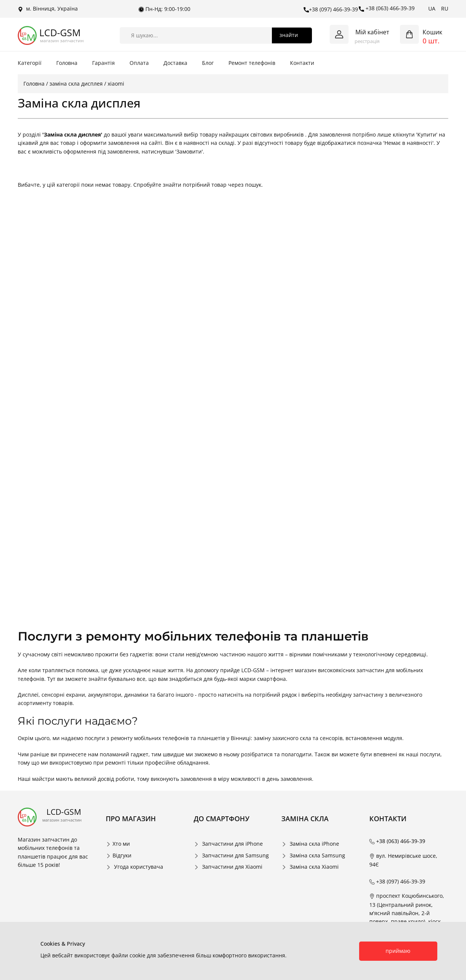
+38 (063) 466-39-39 (387, 8)
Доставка (175, 63)
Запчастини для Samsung (235, 855)
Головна (67, 63)
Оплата (139, 63)
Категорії (30, 63)
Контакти (302, 63)
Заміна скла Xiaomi (314, 867)
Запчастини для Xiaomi (232, 867)
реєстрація (367, 41)
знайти (289, 35)
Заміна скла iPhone (314, 844)
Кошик (432, 32)
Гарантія (103, 63)
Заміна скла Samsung (317, 855)
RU (445, 8)
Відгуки (122, 855)
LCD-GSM (60, 33)
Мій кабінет (372, 32)
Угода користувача (139, 867)
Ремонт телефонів (252, 63)
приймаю (398, 951)
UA (432, 8)
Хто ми (121, 844)
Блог (208, 63)
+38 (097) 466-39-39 (331, 9)
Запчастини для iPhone (232, 844)
